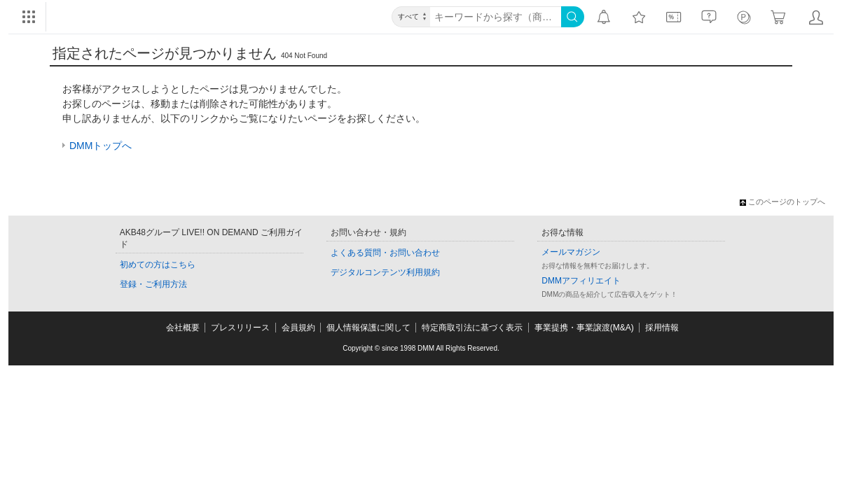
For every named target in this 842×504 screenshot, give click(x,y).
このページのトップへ (782, 202)
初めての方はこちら (158, 265)
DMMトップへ (101, 146)
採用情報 (662, 328)
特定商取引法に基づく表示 (472, 328)
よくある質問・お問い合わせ (385, 253)
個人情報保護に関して (368, 328)
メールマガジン (571, 252)
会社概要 (183, 328)
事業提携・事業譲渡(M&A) (584, 328)
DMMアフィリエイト (581, 281)
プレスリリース (240, 328)
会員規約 (298, 328)
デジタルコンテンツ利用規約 (385, 272)
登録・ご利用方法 (153, 284)
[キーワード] (496, 17)
